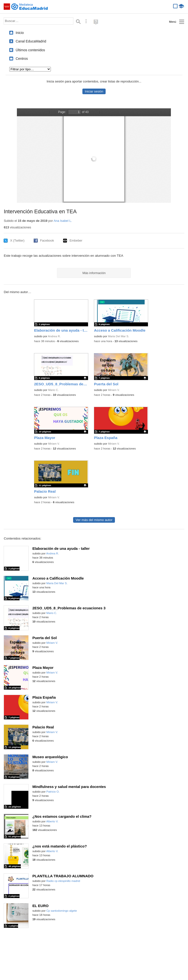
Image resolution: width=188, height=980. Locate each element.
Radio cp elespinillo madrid (63, 881)
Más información (94, 273)
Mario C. (54, 390)
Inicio (20, 33)
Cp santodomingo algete (62, 911)
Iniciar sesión (94, 91)
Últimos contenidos (30, 50)
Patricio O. (53, 792)
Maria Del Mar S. (119, 336)
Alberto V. (52, 821)
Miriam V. (114, 390)
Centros (22, 59)
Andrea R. (54, 336)
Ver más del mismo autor (94, 520)
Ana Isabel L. (63, 221)
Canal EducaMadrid (31, 41)
